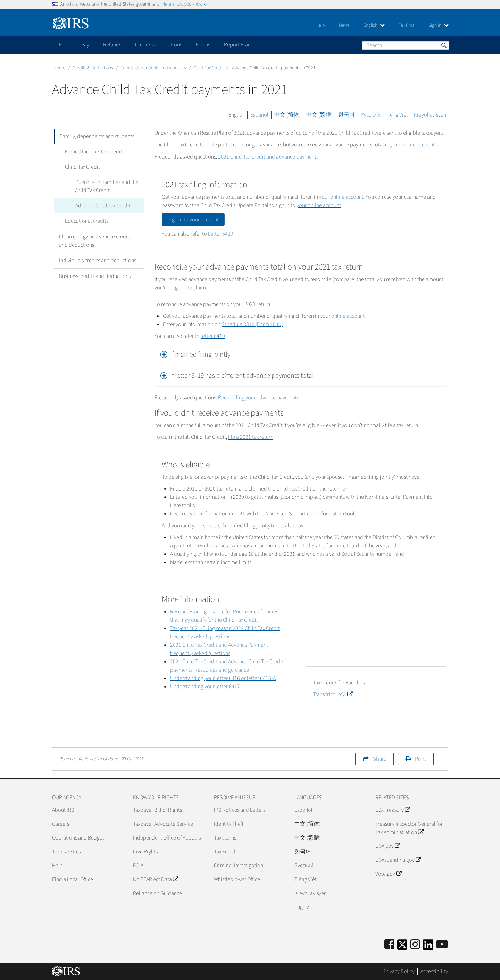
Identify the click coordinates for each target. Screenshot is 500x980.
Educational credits (86, 221)
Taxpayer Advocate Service (163, 824)
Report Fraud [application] (239, 45)
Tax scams (225, 838)
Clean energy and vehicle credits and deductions (95, 241)
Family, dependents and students (153, 68)
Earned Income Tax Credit (93, 152)
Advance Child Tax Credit (102, 206)
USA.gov (388, 846)
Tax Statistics (66, 852)
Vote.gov (388, 874)
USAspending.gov (398, 860)
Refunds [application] (112, 45)
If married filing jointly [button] (200, 355)
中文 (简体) (287, 115)
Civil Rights (145, 852)
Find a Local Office (73, 879)
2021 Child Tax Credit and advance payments (268, 157)
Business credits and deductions (95, 276)
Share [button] (380, 759)
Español (259, 115)
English (374, 25)
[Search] (406, 45)
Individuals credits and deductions (98, 261)
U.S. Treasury (393, 810)
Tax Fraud (225, 852)
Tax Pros (407, 25)
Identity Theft (229, 824)
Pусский (304, 866)
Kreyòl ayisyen (430, 115)
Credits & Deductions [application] (159, 45)
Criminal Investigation (239, 866)
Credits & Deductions (93, 68)
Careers (61, 824)
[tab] (300, 355)
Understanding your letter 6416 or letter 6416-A (223, 678)
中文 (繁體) (319, 115)
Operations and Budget (78, 838)
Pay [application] (85, 45)
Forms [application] (203, 45)
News (344, 25)
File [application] (63, 45)
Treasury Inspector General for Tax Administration (409, 828)
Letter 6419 (221, 234)
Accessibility (434, 971)
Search (443, 45)
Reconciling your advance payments (259, 398)
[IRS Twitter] (402, 947)
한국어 (347, 115)
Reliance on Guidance (157, 893)
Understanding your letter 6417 (205, 687)
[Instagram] (415, 945)
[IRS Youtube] (442, 945)
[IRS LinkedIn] (428, 947)
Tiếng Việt (397, 115)
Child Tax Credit (209, 68)
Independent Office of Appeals (167, 838)
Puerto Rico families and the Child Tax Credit (106, 186)
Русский (370, 115)
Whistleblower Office (237, 879)
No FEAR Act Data (156, 879)
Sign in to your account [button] (193, 220)
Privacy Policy (399, 971)
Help (320, 25)
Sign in (439, 25)
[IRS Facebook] (389, 945)
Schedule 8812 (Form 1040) (252, 324)
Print (420, 759)
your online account (412, 145)
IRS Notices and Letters (240, 810)
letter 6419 (213, 336)
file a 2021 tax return (251, 437)
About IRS (63, 810)
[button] (300, 376)
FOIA (138, 866)
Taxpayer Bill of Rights (157, 810)
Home (59, 68)
